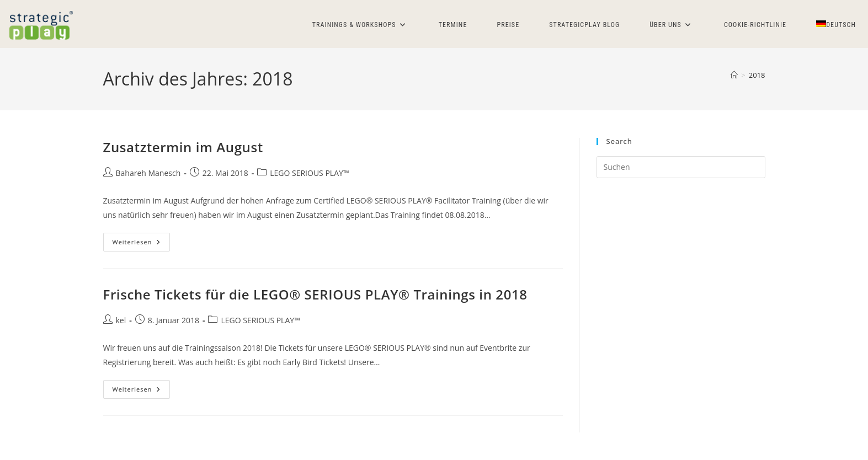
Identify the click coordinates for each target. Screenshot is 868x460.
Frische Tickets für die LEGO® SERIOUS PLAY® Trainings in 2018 (315, 294)
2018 (757, 75)
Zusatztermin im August (183, 147)
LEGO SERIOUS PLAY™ (309, 173)
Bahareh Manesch (148, 173)
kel (121, 320)
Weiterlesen (142, 244)
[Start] (734, 75)
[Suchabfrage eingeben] (681, 167)
